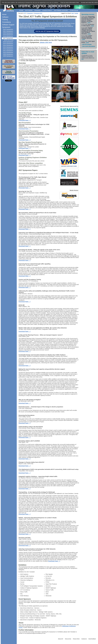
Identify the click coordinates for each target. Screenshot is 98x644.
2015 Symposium (8, 44)
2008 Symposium (8, 56)
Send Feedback (92, 639)
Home (21, 10)
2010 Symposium (8, 52)
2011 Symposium (8, 51)
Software (29, 10)
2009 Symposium (8, 54)
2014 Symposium (8, 45)
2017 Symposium (8, 38)
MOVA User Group (9, 40)
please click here (46, 42)
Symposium (74, 10)
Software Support (8, 25)
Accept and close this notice (89, 2)
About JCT (61, 639)
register (76, 13)
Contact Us (84, 639)
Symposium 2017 (38, 13)
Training (37, 10)
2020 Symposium (8, 33)
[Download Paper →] (24, 120)
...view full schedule (86, 44)
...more (89, 23)
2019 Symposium (8, 35)
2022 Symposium (8, 29)
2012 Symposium (8, 49)
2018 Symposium (8, 37)
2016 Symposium (8, 42)
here (83, 59)
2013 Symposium (8, 47)
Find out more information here (70, 2)
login (73, 13)
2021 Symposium (8, 31)
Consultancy (47, 10)
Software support (61, 10)
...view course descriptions (88, 46)
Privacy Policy (76, 639)
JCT (25, 13)
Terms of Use (68, 639)
